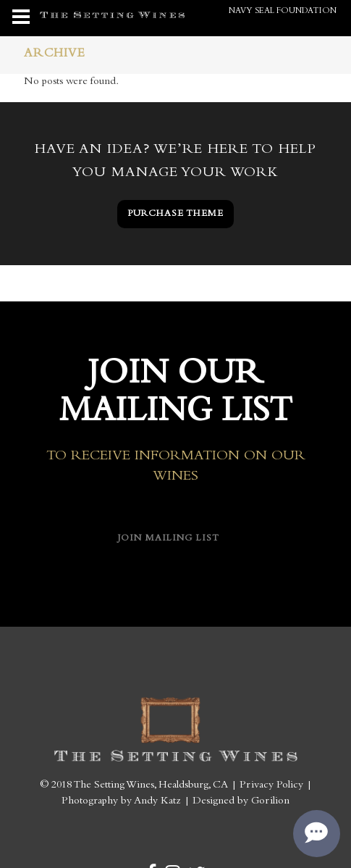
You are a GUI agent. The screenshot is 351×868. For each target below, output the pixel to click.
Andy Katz (157, 802)
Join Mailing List (169, 539)
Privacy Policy (271, 786)
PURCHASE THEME (175, 214)
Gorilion (270, 802)
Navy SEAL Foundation (283, 12)
